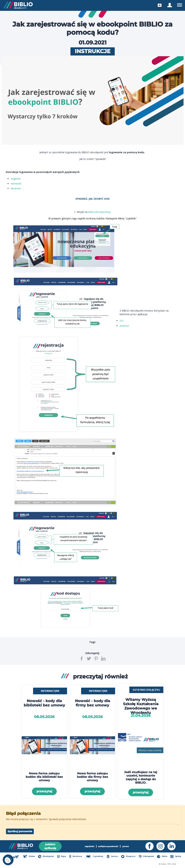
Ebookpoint (46, 857)
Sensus (112, 857)
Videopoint (146, 857)
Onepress (128, 857)
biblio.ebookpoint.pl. (100, 212)
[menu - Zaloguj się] (170, 5)
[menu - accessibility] (160, 5)
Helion (29, 857)
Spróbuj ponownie (20, 831)
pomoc (126, 846)
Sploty (176, 857)
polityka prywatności (108, 846)
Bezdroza (76, 857)
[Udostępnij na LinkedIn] (103, 659)
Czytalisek (94, 857)
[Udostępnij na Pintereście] (96, 659)
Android (124, 326)
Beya (62, 857)
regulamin (90, 846)
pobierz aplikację (50, 846)
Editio (162, 857)
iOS (122, 321)
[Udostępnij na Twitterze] (89, 659)
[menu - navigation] (180, 5)
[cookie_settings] (8, 860)
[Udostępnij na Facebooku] (82, 659)
